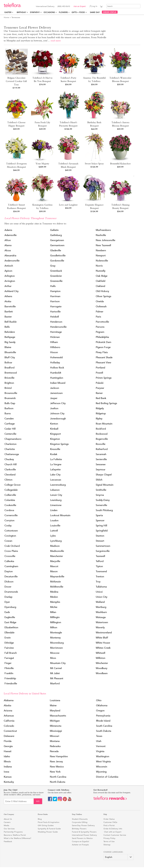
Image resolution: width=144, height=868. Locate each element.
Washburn (101, 612)
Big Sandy (10, 342)
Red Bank (101, 398)
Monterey (55, 638)
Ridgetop (101, 413)
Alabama (9, 700)
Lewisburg (56, 500)
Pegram (100, 332)
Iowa (6, 772)
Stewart (100, 541)
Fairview (9, 648)
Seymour (101, 470)
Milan (53, 612)
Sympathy (35, 12)
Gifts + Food (78, 12)
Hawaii (8, 751)
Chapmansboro (13, 439)
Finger (8, 663)
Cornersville (11, 515)
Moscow (55, 653)
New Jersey (56, 762)
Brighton (9, 383)
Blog (40, 819)
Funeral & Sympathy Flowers (84, 832)
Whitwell (100, 653)
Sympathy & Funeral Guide (49, 829)
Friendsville (11, 683)
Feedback (8, 841)
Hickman (55, 337)
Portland (100, 368)
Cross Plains (11, 551)
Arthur (8, 286)
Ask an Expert (80, 6)
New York (55, 772)
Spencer (100, 520)
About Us (8, 819)
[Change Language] (118, 857)
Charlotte (10, 449)
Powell (99, 373)
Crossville (10, 556)
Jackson (55, 388)
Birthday (21, 12)
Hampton (55, 291)
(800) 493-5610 (64, 6)
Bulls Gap (10, 403)
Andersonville (12, 261)
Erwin (8, 638)
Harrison (55, 301)
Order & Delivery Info (113, 829)
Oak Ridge (102, 276)
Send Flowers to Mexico (82, 838)
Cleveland (10, 475)
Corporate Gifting (80, 822)
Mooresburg (57, 643)
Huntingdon (57, 378)
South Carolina (104, 726)
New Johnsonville (105, 240)
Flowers (63, 12)
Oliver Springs (104, 296)
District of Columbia (107, 777)
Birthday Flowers (79, 829)
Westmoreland (104, 633)
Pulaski (100, 383)
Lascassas (56, 480)
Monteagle (56, 633)
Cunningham (11, 566)
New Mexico (57, 767)
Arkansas (9, 716)
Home (6, 17)
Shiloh (99, 480)
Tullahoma (101, 587)
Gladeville (56, 250)
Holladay (55, 363)
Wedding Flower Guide (48, 832)
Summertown (103, 546)
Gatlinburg (56, 235)
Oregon (100, 711)
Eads (7, 612)
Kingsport (56, 434)
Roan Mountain (104, 424)
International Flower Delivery (84, 835)
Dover (8, 587)
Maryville (55, 561)
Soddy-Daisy (103, 500)
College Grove (12, 485)
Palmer (100, 312)
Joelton (54, 408)
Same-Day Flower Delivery (83, 825)
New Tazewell (103, 245)
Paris (98, 317)
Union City (102, 597)
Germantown (57, 245)
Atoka (8, 301)
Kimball (54, 429)
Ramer (99, 393)
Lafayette (55, 470)
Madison (55, 546)
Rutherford (102, 449)
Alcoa (8, 250)
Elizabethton (11, 627)
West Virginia (103, 762)
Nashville (101, 235)
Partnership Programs (13, 832)
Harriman (55, 296)
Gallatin (54, 230)
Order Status (109, 819)
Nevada (54, 751)
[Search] (123, 6)
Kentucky (9, 782)
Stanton (100, 536)
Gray (53, 266)
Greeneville (56, 281)
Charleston (10, 444)
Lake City (55, 475)
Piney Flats (102, 352)
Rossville (101, 444)
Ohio (99, 700)
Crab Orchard (12, 546)
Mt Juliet (55, 673)
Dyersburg (10, 607)
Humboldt (56, 373)
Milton (54, 627)
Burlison (9, 408)
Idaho (7, 756)
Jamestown (56, 393)
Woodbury (102, 668)
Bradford (9, 368)
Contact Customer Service (115, 835)
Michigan (55, 721)
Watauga (101, 617)
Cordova (9, 510)
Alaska (7, 705)
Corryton (9, 520)
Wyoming (101, 772)
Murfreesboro (103, 230)
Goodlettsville (58, 256)
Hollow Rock (57, 368)
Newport (101, 256)
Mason (54, 571)
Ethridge (9, 643)
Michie (54, 607)
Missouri (54, 736)
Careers (7, 822)
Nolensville (102, 261)
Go (38, 801)
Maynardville (57, 577)
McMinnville (57, 587)
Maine (53, 705)
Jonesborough (58, 419)
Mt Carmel (56, 668)
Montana (55, 741)
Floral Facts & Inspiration (49, 822)
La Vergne (56, 464)
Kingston (55, 439)
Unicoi (99, 592)
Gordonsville (57, 261)
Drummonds (11, 592)
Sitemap (107, 845)
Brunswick (10, 398)
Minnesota (56, 726)
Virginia (100, 751)
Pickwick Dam (103, 342)
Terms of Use (109, 841)
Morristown (56, 648)
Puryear (100, 388)
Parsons (100, 327)
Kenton (54, 424)
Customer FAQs (110, 822)
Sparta (99, 515)
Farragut (9, 658)
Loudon (54, 520)
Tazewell (100, 556)
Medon (54, 597)
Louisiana (55, 700)
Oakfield (100, 281)
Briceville (9, 378)
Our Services (9, 829)
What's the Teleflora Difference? (18, 838)
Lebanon (55, 490)
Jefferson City (58, 403)
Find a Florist (109, 825)
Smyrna (100, 495)
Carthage (10, 424)
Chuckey (9, 459)
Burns (8, 413)
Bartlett (9, 312)
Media (6, 825)
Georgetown (57, 240)
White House (103, 643)
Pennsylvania (103, 716)
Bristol (8, 388)
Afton (8, 240)
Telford (100, 561)
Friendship (10, 678)
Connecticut (10, 731)
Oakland (100, 286)
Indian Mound (58, 383)
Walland (100, 602)
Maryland (55, 711)
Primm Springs (104, 378)
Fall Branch (11, 653)
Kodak (54, 454)
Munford (55, 683)
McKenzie (55, 582)
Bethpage (10, 337)
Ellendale (9, 633)
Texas (99, 736)
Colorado (9, 726)
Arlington (10, 276)
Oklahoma (102, 705)
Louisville (55, 526)
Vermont (101, 746)
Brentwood (11, 373)
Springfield (102, 531)
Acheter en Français (80, 845)
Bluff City (10, 357)
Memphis (55, 602)
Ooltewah (101, 306)
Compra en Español (80, 841)
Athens (8, 296)
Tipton (99, 566)
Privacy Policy (109, 838)
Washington (103, 756)
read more (56, 41)
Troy (98, 582)
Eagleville (10, 617)
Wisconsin (102, 767)
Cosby (8, 526)
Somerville (101, 505)
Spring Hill (101, 526)
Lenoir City (56, 495)
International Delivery (45, 6)
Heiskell (54, 317)
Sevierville (101, 459)
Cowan (8, 541)
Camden (9, 419)
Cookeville (10, 505)
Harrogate (56, 306)
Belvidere (10, 332)
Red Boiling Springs (106, 403)
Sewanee (101, 464)
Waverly (100, 627)
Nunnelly (101, 271)
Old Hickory (102, 291)
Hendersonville (58, 327)
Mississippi (56, 731)
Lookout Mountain (60, 515)
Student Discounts (80, 819)
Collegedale (11, 490)
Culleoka (9, 561)
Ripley (99, 419)
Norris (99, 266)
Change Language (113, 852)
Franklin (9, 673)
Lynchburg (56, 541)
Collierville (10, 495)
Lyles (53, 536)
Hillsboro (55, 347)
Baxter (8, 317)
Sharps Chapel (104, 475)
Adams (8, 230)
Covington (10, 536)
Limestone (56, 505)
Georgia (8, 746)
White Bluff (102, 638)
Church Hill (11, 464)
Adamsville (11, 235)
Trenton (100, 577)
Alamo (8, 245)
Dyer (7, 602)
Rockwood (102, 434)
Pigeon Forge (103, 347)
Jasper (54, 398)
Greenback (56, 271)
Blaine (8, 347)
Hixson (54, 352)
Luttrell (54, 531)
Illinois (7, 762)
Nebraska (55, 746)
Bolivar (8, 363)
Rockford (101, 429)
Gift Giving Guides (46, 825)
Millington (56, 622)
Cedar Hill (10, 429)
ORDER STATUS (110, 12)
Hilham (54, 342)
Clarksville (10, 470)
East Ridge (10, 622)
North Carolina (58, 777)
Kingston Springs (59, 444)
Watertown (102, 622)
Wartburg (101, 607)
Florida (8, 741)
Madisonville (57, 551)
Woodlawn (102, 673)
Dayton (9, 571)
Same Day (95, 12)
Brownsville (11, 393)
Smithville (101, 490)
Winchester (102, 663)
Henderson (56, 322)
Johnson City (57, 413)
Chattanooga (12, 454)
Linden (54, 510)
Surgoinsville (103, 551)
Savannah (101, 454)
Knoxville (55, 449)
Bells (7, 327)
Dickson (9, 582)
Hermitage (56, 332)
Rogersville (102, 439)
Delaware (9, 736)
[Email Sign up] (19, 801)
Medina (54, 592)
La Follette (56, 459)
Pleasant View (103, 363)
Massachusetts (58, 716)
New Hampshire (59, 756)
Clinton (8, 480)
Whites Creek (103, 648)
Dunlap (8, 597)
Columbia (10, 500)
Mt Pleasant (57, 678)
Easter (8, 12)
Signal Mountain (105, 485)
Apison (8, 271)
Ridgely (100, 408)
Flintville (9, 668)
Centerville (10, 434)
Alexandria (10, 256)
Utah (99, 741)
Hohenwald (56, 357)
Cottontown (11, 531)
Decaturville (11, 577)
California (9, 721)
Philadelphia (102, 337)
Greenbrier (56, 276)
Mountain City (58, 663)
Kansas (8, 777)
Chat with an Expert (112, 832)
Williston (100, 658)
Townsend (101, 571)
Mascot (54, 566)
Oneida (100, 301)
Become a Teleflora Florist (15, 835)
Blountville (10, 352)
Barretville (10, 306)
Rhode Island (103, 721)
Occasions (49, 12)
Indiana (8, 767)
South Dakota (104, 731)
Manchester (57, 556)
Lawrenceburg (58, 485)
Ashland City (12, 291)
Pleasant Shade (104, 357)
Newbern (101, 250)
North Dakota (58, 782)
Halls (53, 286)
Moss (53, 658)
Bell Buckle (11, 322)
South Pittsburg (104, 510)
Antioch (9, 266)
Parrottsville (102, 322)
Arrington (10, 281)
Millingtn (55, 617)
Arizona (8, 711)
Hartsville (55, 312)
